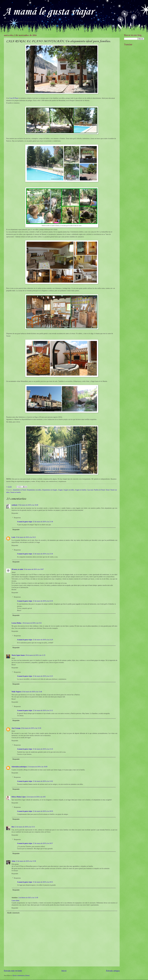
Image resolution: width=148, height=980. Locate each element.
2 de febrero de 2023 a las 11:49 (28, 898)
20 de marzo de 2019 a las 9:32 (32, 623)
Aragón (60, 490)
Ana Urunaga (16, 728)
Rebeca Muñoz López (19, 797)
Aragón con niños (69, 490)
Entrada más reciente (13, 971)
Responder (15, 513)
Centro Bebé (15, 901)
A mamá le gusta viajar (49, 12)
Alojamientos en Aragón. (50, 490)
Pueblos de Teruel (99, 490)
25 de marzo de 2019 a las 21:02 (43, 781)
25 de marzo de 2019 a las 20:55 (43, 882)
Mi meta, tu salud (17, 569)
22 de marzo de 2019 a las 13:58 (26, 861)
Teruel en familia (16, 492)
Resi (13, 827)
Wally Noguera (17, 692)
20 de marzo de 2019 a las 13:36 (31, 728)
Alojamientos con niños (34, 490)
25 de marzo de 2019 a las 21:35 (43, 601)
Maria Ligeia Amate (18, 655)
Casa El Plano (14, 98)
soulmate (15, 505)
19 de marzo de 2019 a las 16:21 (26, 537)
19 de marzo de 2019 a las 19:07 (34, 569)
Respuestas (17, 518)
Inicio (64, 971)
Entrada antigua (113, 971)
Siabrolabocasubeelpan (19, 767)
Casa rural (90, 490)
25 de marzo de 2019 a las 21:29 (43, 640)
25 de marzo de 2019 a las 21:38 (43, 522)
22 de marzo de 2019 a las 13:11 (25, 827)
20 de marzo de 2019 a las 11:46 (32, 692)
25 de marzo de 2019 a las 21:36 (43, 554)
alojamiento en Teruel (19, 490)
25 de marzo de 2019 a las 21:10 (43, 749)
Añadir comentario (13, 913)
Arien (13, 861)
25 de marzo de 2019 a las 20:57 (43, 843)
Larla (13, 537)
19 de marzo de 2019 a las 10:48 (28, 505)
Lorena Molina (17, 623)
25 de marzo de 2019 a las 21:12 (43, 710)
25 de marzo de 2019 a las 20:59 (43, 811)
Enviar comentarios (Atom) (21, 975)
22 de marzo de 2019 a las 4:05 (36, 797)
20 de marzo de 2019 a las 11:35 (35, 655)
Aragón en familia (81, 490)
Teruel (108, 490)
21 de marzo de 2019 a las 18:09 (37, 767)
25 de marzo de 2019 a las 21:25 (43, 676)
